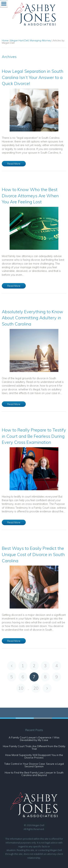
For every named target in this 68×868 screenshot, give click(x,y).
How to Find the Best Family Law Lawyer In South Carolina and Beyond (34, 774)
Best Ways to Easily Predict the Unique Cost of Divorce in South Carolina (33, 554)
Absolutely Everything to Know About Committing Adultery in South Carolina (32, 318)
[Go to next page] (47, 688)
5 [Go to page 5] (12, 677)
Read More (14, 164)
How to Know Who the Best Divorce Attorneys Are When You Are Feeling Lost (30, 196)
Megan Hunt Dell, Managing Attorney (31, 40)
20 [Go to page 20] (36, 688)
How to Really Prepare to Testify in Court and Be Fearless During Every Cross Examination (34, 436)
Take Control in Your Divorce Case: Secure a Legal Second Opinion (34, 765)
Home (5, 40)
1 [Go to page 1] (23, 666)
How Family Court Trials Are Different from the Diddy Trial (34, 748)
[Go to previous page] (12, 666)
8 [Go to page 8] (45, 677)
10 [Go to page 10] (21, 688)
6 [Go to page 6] (23, 677)
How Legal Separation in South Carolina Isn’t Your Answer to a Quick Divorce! (33, 77)
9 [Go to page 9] (57, 677)
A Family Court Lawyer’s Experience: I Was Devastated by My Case (34, 739)
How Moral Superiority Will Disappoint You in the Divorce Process (34, 756)
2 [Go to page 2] (34, 666)
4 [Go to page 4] (57, 666)
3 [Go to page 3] (45, 666)
